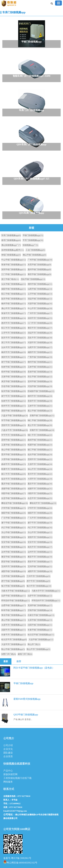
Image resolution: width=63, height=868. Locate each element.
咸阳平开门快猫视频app (40, 571)
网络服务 (8, 782)
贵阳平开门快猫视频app (14, 425)
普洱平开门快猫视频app (40, 474)
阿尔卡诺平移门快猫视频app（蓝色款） (34, 668)
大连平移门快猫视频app (41, 639)
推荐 (19, 661)
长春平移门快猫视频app (40, 630)
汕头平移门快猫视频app (14, 284)
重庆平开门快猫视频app (40, 484)
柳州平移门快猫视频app (40, 362)
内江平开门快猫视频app (40, 528)
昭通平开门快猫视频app (14, 469)
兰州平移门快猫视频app (13, 576)
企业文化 (8, 749)
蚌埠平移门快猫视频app (14, 610)
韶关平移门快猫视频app (14, 299)
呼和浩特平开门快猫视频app (46, 601)
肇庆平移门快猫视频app (39, 274)
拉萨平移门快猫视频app (14, 596)
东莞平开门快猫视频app (14, 318)
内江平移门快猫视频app (14, 528)
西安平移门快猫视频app (14, 562)
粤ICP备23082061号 (21, 858)
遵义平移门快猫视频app (40, 411)
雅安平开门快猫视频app (40, 557)
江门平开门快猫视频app (40, 323)
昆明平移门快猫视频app (14, 440)
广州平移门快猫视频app (40, 260)
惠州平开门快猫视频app (14, 323)
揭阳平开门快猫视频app (40, 352)
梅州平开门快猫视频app (14, 352)
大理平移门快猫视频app (14, 459)
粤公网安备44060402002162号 (20, 862)
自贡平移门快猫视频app (14, 498)
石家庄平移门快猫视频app (41, 615)
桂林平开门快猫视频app (14, 401)
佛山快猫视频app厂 (11, 245)
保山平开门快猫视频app (40, 469)
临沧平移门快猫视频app (40, 454)
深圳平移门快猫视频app (14, 269)
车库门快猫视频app (14, 12)
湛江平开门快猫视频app (14, 342)
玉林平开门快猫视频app (40, 406)
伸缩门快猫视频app (11, 255)
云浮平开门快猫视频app (14, 333)
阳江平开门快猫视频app (14, 328)
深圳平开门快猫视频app (40, 318)
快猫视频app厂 (30, 245)
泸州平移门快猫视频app (14, 508)
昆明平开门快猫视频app (40, 459)
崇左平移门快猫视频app (40, 377)
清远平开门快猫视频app (40, 333)
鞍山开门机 (34, 644)
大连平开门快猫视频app (14, 644)
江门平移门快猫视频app (14, 274)
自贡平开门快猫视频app (40, 498)
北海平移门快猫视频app (14, 377)
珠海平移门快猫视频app (14, 265)
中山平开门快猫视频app (40, 308)
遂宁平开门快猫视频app (40, 523)
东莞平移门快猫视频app (39, 265)
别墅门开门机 (9, 654)
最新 (6, 661)
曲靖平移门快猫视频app (40, 440)
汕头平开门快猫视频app (14, 347)
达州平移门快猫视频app (14, 552)
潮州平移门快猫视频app (40, 284)
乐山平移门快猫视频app (14, 532)
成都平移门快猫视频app (14, 489)
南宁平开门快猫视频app (14, 396)
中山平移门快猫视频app (14, 260)
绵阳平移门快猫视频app (14, 493)
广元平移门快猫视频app (14, 518)
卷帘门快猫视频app (11, 240)
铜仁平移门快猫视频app (40, 420)
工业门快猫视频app (35, 250)
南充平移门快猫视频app (14, 547)
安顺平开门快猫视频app (42, 430)
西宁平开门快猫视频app (38, 581)
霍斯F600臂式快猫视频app (27, 699)
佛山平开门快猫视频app (14, 308)
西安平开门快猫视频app (40, 562)
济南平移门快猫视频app (40, 610)
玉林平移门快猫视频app (40, 367)
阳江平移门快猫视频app (14, 294)
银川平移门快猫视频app (13, 586)
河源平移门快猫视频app (40, 304)
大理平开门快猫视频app (40, 479)
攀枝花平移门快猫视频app (15, 503)
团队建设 (8, 753)
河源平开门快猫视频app (40, 342)
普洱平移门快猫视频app (14, 454)
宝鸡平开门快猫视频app (14, 566)
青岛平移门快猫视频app (14, 615)
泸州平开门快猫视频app (40, 508)
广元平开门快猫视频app (40, 518)
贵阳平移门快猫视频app (14, 411)
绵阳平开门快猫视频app (40, 493)
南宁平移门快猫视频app (14, 362)
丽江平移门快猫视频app (40, 450)
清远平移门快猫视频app (40, 299)
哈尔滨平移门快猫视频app (41, 635)
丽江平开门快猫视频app (14, 474)
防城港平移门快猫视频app (41, 391)
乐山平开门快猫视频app (40, 532)
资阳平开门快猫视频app (40, 537)
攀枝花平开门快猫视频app (43, 503)
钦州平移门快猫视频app (14, 391)
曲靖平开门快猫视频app (14, 464)
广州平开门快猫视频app (40, 313)
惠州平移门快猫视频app (39, 269)
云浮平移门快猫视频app (40, 294)
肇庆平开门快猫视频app (40, 328)
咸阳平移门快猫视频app (14, 571)
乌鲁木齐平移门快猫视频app (16, 591)
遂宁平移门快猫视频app (14, 523)
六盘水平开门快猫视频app (15, 430)
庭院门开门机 (25, 654)
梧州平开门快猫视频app (14, 406)
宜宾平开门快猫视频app (40, 542)
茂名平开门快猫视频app (40, 338)
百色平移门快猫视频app (14, 386)
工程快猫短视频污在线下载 (17, 778)
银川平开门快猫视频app (39, 586)
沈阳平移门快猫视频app (40, 625)
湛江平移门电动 (10, 279)
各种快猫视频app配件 (13, 250)
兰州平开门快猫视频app (38, 576)
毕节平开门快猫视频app (14, 435)
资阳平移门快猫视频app (14, 537)
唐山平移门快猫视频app (14, 620)
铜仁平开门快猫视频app (40, 435)
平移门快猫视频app (33, 235)
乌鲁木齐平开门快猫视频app (46, 591)
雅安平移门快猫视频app (14, 557)
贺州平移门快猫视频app (40, 381)
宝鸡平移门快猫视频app (40, 566)
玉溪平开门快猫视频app (40, 464)
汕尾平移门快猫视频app (40, 289)
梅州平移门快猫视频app (14, 304)
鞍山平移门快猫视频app (13, 649)
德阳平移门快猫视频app (14, 513)
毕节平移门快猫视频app (14, 420)
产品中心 (8, 771)
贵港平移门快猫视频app (40, 372)
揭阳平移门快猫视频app (14, 289)
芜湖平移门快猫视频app (40, 605)
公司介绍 (8, 745)
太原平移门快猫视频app (40, 620)
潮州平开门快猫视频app (14, 357)
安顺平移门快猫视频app (42, 416)
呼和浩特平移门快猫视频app (16, 601)
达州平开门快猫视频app (40, 552)
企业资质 (8, 756)
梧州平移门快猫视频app (14, 372)
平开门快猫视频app (33, 240)
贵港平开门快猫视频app (40, 401)
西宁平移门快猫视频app (13, 581)
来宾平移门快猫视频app (14, 381)
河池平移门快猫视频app (40, 386)
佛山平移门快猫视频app (34, 255)
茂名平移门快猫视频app (33, 279)
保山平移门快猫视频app (14, 450)
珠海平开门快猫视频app (14, 313)
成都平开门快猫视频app (40, 489)
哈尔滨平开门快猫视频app (14, 639)
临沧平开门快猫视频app (14, 479)
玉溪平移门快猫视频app (14, 445)
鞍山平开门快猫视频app (38, 649)
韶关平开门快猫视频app (14, 338)
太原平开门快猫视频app (14, 625)
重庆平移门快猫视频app (14, 484)
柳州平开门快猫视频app (40, 396)
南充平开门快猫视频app (40, 547)
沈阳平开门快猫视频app (14, 630)
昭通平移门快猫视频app (40, 445)
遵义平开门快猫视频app (40, 425)
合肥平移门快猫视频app (14, 605)
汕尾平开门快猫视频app (40, 347)
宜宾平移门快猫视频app (14, 542)
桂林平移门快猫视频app (14, 367)
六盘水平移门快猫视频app (15, 416)
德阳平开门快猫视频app (40, 513)
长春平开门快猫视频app (14, 635)
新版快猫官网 (10, 774)
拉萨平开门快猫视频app (40, 596)
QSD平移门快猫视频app (26, 715)
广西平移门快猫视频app (40, 357)
